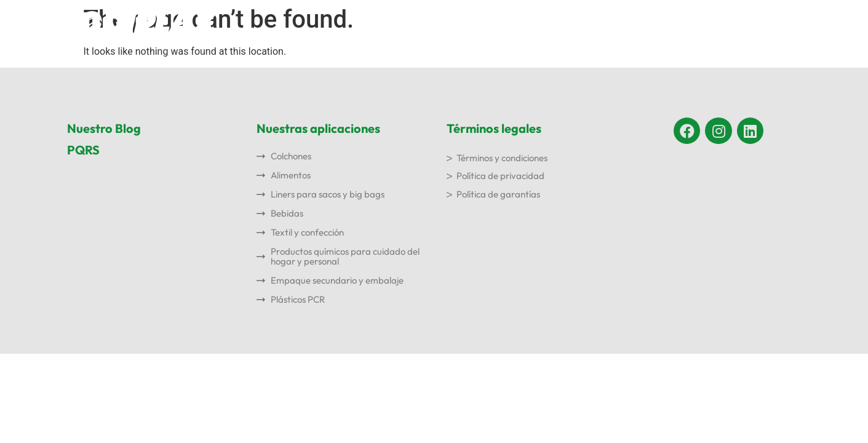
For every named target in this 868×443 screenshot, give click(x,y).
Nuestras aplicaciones (527, 22)
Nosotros (425, 22)
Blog (713, 22)
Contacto (771, 22)
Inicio (365, 22)
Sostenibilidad (642, 22)
